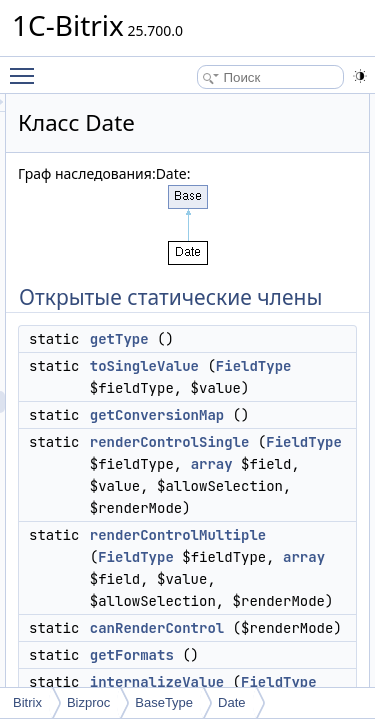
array (325, 530)
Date (231, 702)
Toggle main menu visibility (27, 67)
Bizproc (88, 702)
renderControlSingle (283, 486)
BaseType (164, 702)
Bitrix (27, 702)
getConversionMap (270, 459)
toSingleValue (257, 388)
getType (232, 361)
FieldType (249, 410)
